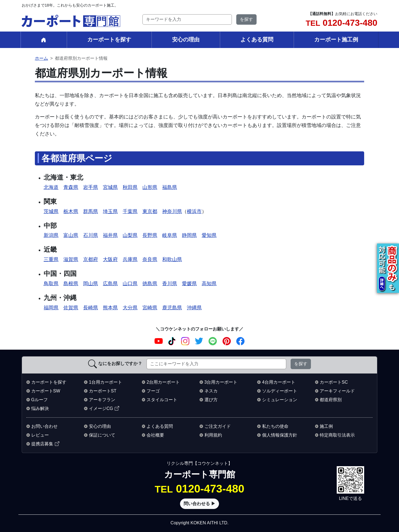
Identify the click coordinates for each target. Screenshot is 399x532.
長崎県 (91, 308)
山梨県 (130, 235)
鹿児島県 (172, 308)
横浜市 (194, 211)
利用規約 (213, 435)
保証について (102, 435)
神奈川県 (172, 211)
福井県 (110, 235)
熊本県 (110, 308)
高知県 (209, 283)
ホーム (41, 58)
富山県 (71, 235)
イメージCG (101, 408)
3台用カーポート (221, 382)
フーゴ (153, 391)
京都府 (91, 259)
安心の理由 (186, 39)
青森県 (71, 187)
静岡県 (189, 235)
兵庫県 (130, 259)
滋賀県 (71, 259)
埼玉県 (110, 211)
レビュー (40, 435)
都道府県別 (331, 400)
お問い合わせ (44, 426)
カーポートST (103, 391)
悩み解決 (40, 408)
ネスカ (211, 391)
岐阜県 (170, 235)
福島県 (170, 187)
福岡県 (51, 308)
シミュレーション (280, 400)
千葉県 (130, 211)
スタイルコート (162, 400)
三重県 (51, 259)
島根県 (71, 283)
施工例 (326, 426)
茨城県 (51, 211)
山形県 (150, 187)
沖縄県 (194, 308)
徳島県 (150, 283)
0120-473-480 (342, 23)
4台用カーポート (279, 382)
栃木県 (71, 211)
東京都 (150, 211)
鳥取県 (51, 283)
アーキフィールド (337, 391)
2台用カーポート (163, 382)
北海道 (51, 187)
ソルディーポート (280, 391)
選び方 (211, 400)
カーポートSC (334, 382)
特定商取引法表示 (337, 435)
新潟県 (51, 235)
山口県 (130, 283)
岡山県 (91, 283)
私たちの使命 (275, 426)
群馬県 (91, 211)
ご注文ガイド (218, 426)
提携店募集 (42, 444)
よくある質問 (257, 39)
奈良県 (150, 259)
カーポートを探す (109, 39)
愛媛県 (189, 283)
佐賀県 (71, 308)
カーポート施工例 (336, 39)
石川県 (91, 235)
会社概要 (155, 435)
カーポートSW (46, 391)
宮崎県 (150, 308)
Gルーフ (40, 400)
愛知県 (209, 235)
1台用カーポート (106, 382)
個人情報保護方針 (280, 435)
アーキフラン (102, 400)
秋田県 (130, 187)
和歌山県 (172, 259)
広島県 (110, 283)
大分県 (130, 308)
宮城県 (110, 187)
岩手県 (91, 187)
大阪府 (110, 259)
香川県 (170, 283)
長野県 (150, 235)
